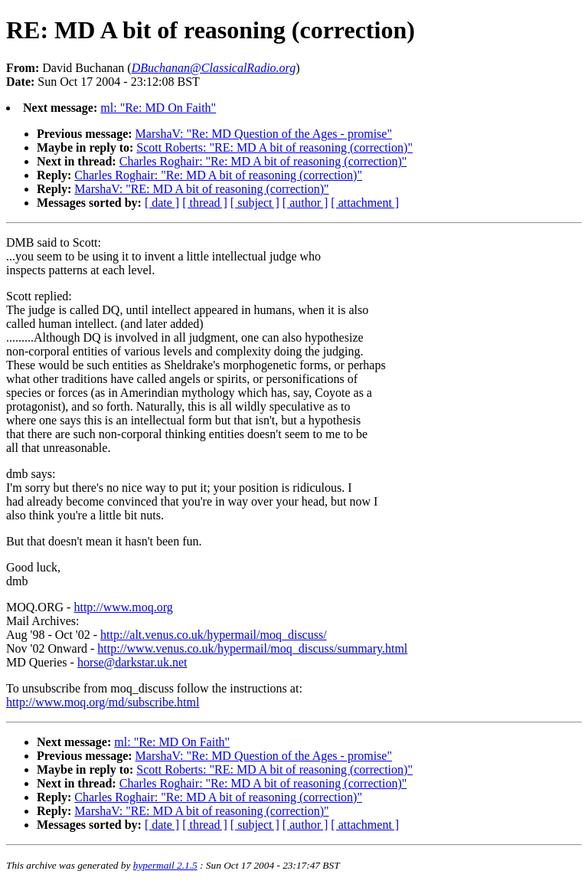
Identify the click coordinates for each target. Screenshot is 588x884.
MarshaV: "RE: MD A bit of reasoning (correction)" (201, 189)
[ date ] (162, 203)
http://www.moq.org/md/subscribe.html (103, 702)
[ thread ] (205, 203)
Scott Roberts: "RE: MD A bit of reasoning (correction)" (274, 147)
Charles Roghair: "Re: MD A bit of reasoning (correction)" (263, 161)
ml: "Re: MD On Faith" (158, 108)
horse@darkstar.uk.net (132, 662)
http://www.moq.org (123, 607)
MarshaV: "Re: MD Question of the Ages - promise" (264, 134)
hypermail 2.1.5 (165, 865)
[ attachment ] (365, 203)
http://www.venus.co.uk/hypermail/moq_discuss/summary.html (252, 648)
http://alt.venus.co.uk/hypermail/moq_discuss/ (214, 635)
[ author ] (305, 203)
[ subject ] (255, 203)
